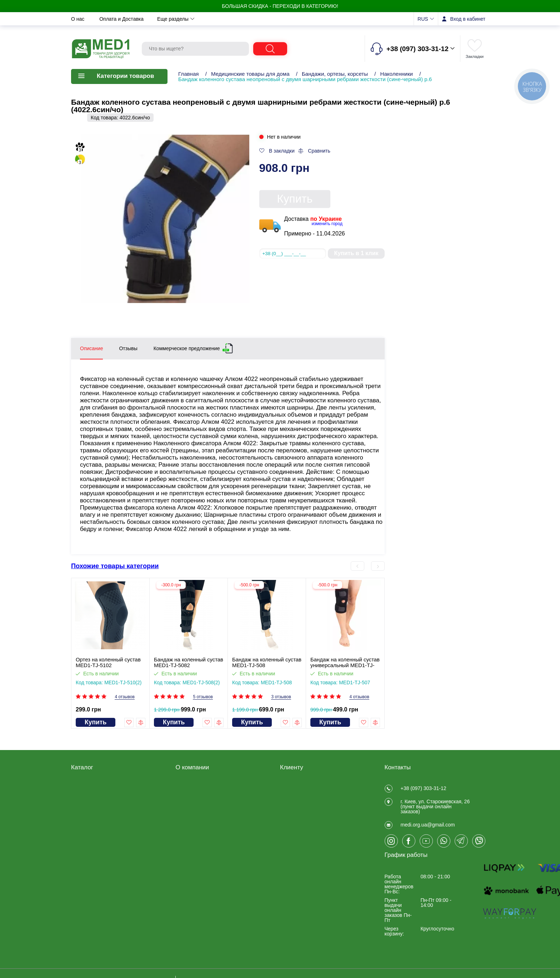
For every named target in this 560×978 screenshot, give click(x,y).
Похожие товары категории (115, 566)
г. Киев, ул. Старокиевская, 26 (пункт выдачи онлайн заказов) (435, 811)
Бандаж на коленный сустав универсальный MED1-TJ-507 (345, 662)
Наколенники (397, 74)
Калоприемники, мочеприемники (90, 828)
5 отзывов (203, 697)
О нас (78, 19)
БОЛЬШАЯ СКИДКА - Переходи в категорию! (280, 6)
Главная (189, 74)
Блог (181, 843)
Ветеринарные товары (97, 863)
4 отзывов (124, 697)
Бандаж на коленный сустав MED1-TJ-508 (267, 662)
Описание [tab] (91, 348)
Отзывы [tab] (128, 348)
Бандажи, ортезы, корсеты (335, 74)
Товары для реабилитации (102, 787)
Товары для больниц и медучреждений (97, 842)
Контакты (259, 19)
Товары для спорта (93, 854)
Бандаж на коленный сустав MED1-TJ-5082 (189, 662)
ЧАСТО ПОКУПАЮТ (94, 872)
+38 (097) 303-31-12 (424, 788)
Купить (295, 199)
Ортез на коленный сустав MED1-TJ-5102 (108, 662)
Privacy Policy (191, 834)
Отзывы (293, 19)
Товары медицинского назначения (96, 813)
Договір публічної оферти (205, 796)
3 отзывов (281, 697)
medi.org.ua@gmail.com (428, 833)
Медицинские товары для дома (250, 74)
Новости (223, 19)
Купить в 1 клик (356, 253)
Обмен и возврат (179, 19)
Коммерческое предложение (187, 347)
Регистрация (295, 787)
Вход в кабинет (468, 19)
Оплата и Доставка (122, 19)
